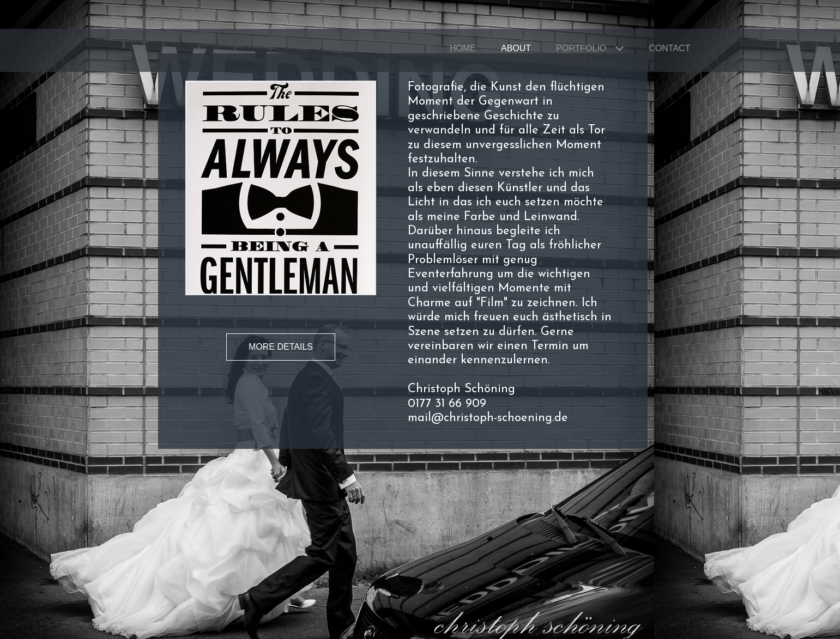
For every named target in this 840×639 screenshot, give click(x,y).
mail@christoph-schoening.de (488, 418)
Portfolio (581, 48)
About (516, 48)
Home (463, 48)
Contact (669, 48)
